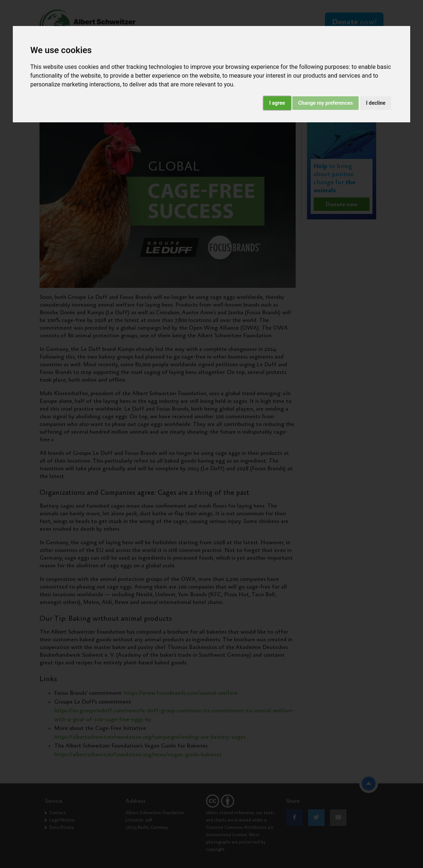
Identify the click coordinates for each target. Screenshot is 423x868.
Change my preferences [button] (325, 103)
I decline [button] (376, 103)
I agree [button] (277, 103)
